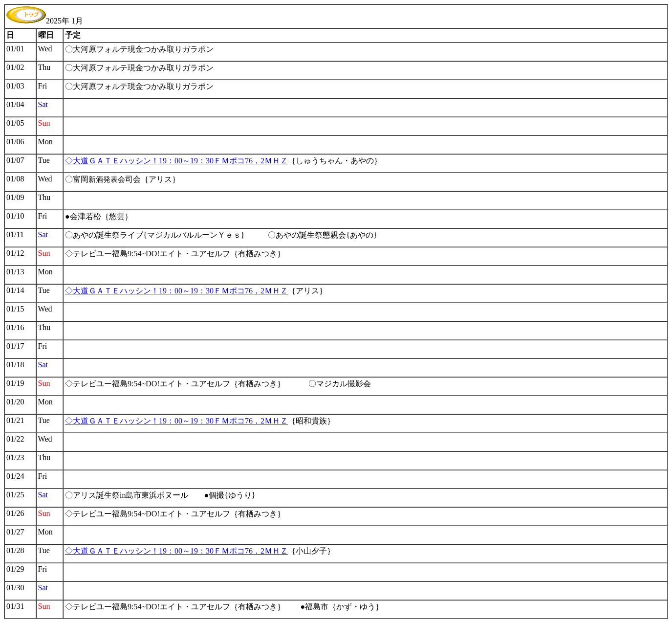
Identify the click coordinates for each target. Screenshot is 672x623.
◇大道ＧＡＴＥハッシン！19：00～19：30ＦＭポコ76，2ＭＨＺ (176, 161)
